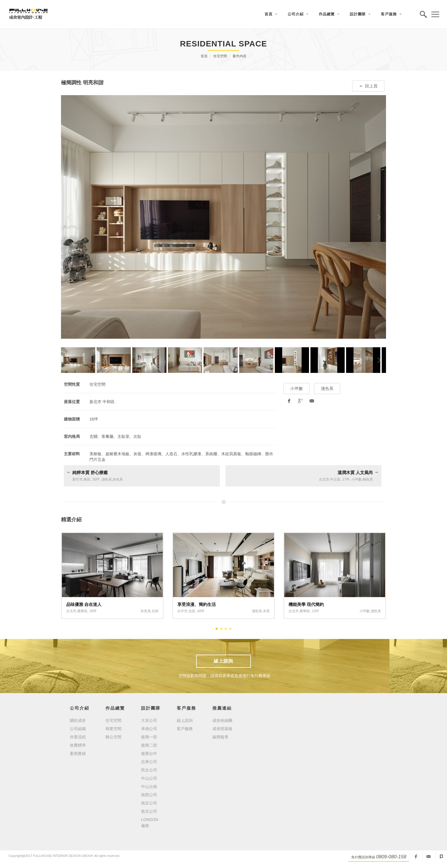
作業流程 (78, 737)
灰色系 (118, 479)
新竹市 (78, 479)
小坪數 (297, 389)
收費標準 (78, 745)
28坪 (93, 611)
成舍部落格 (222, 729)
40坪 (201, 611)
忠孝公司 (149, 762)
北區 (192, 611)
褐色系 (368, 479)
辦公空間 (113, 737)
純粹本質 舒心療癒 (90, 472)
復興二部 (149, 745)
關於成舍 (78, 720)
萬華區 (82, 611)
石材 (155, 611)
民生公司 (149, 770)
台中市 (182, 611)
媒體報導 (220, 737)
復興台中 (149, 753)
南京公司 (149, 803)
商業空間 (113, 729)
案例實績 (78, 753)
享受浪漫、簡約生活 (197, 604)
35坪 (96, 479)
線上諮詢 (223, 661)
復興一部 (149, 737)
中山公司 (149, 778)
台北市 (324, 479)
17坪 (346, 479)
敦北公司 (149, 811)
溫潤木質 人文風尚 (355, 472)
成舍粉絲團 (222, 720)
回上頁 (368, 86)
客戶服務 (185, 729)
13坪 (315, 611)
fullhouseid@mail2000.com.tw (428, 857)
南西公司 (149, 795)
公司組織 (78, 729)
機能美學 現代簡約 (306, 604)
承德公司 (149, 729)
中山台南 (149, 787)
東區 (87, 479)
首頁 (204, 56)
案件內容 (239, 56)
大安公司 (149, 720)
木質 (266, 611)
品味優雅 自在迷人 (84, 604)
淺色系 (327, 389)
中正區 (335, 479)
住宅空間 (220, 56)
